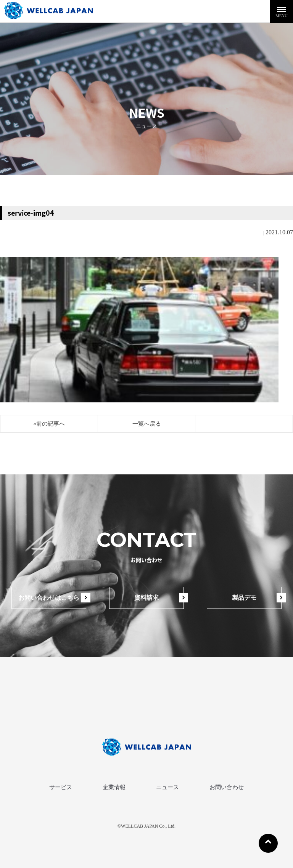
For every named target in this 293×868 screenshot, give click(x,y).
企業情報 (114, 787)
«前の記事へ (49, 424)
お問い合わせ (227, 787)
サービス (61, 787)
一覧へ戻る (147, 424)
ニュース (167, 787)
